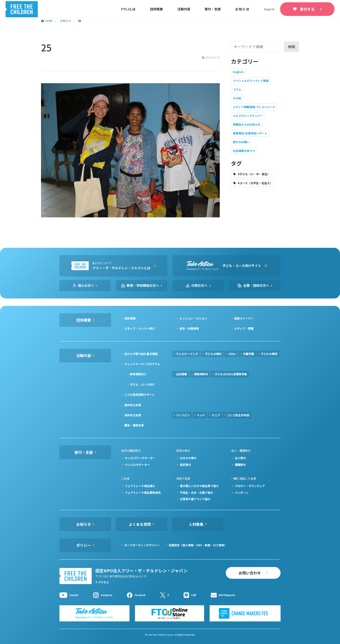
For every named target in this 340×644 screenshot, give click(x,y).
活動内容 (184, 9)
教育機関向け (138, 374)
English (238, 72)
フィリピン (183, 415)
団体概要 (156, 9)
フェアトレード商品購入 (140, 486)
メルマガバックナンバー (248, 116)
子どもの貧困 (269, 354)
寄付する (307, 9)
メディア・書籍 (244, 328)
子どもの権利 (213, 354)
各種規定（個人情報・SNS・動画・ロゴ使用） (198, 545)
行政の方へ (199, 285)
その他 (237, 98)
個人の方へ (86, 285)
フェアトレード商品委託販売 (143, 492)
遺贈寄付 (240, 465)
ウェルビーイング (187, 354)
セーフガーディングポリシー (142, 545)
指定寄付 (185, 465)
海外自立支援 (133, 415)
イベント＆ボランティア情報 (251, 81)
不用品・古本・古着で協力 (196, 492)
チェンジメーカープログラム (142, 364)
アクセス (104, 582)
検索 (292, 47)
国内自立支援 (133, 405)
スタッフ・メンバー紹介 (140, 328)
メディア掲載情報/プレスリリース (254, 107)
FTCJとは (128, 9)
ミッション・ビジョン (193, 318)
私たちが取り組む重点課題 (141, 354)
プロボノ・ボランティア (250, 486)
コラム (237, 89)
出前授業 (182, 374)
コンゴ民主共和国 (238, 415)
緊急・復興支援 (134, 425)
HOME (47, 21)
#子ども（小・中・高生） (254, 174)
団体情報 (130, 318)
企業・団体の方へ (256, 285)
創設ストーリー (244, 318)
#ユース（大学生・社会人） (255, 183)
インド (201, 415)
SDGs (232, 354)
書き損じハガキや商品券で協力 (199, 486)
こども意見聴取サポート (140, 394)
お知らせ (242, 9)
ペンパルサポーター (137, 465)
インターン (242, 492)
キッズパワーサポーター (140, 458)
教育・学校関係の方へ (143, 285)
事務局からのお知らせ (247, 124)
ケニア (216, 415)
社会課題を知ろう (244, 151)
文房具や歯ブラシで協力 (195, 499)
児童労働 (248, 354)
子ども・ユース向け (142, 384)
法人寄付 (240, 458)
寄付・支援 (213, 9)
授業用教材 (201, 374)
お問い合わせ (250, 573)
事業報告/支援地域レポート (250, 133)
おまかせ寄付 (188, 458)
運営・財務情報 (189, 328)
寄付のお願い (241, 142)
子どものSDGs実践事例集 (231, 374)
